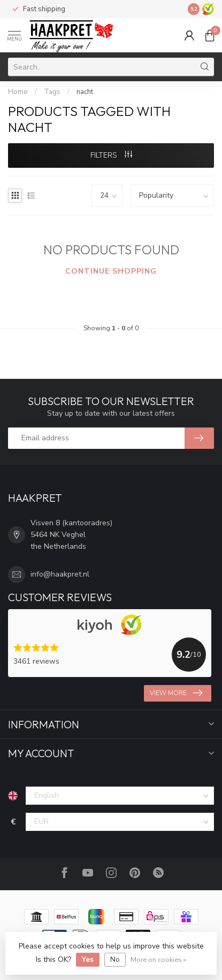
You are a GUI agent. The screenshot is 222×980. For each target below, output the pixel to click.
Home (18, 92)
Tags (52, 92)
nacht (85, 92)
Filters (111, 155)
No (115, 959)
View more (176, 693)
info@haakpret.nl (60, 574)
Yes (88, 959)
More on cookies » (158, 959)
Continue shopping (111, 271)
